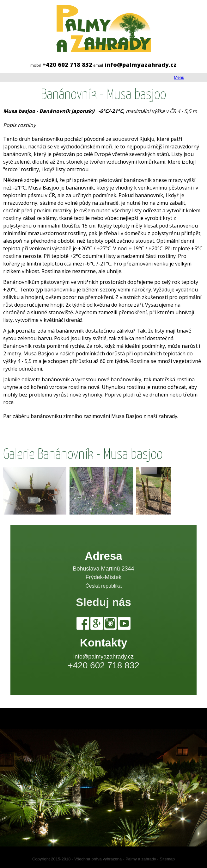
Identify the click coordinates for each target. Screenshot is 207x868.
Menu (179, 77)
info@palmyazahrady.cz (103, 657)
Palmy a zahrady (141, 859)
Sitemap (167, 859)
